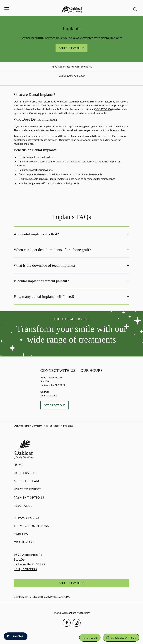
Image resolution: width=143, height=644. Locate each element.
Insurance (23, 506)
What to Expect (28, 489)
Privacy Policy (27, 518)
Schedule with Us (71, 48)
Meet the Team (27, 481)
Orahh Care (24, 542)
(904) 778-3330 (76, 76)
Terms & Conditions (32, 526)
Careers (21, 534)
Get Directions (55, 405)
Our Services (25, 473)
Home (19, 465)
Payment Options (29, 497)
